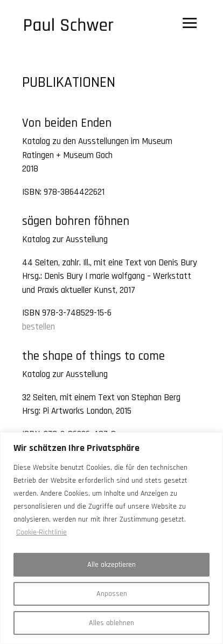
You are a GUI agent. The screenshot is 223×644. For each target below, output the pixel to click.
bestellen (39, 327)
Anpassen (112, 594)
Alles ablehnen (111, 623)
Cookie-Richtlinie (41, 532)
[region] (111, 538)
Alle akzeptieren (111, 565)
